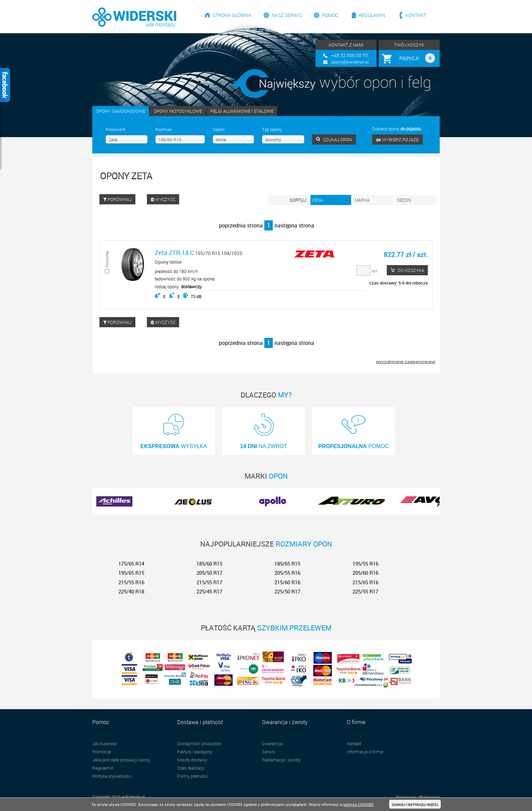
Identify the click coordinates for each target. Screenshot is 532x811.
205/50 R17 (209, 573)
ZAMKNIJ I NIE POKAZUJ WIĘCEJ (415, 805)
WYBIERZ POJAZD (397, 140)
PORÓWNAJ (117, 199)
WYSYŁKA (174, 429)
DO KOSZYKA (407, 270)
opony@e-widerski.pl (350, 62)
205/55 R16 (287, 573)
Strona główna (232, 15)
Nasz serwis (287, 15)
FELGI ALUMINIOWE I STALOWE (242, 111)
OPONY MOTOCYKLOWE (178, 111)
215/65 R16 (365, 582)
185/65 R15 (287, 564)
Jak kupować (105, 743)
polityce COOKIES (358, 804)
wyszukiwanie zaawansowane (406, 362)
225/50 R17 (287, 591)
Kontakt (416, 15)
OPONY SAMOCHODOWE (121, 111)
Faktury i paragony (195, 752)
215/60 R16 (287, 582)
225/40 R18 (131, 591)
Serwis (269, 752)
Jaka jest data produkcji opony (121, 760)
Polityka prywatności (112, 776)
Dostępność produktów (199, 743)
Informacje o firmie (365, 752)
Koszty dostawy (192, 760)
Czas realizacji (191, 768)
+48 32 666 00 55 (349, 55)
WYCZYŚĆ (163, 199)
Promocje (102, 752)
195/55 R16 (365, 564)
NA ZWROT (264, 429)
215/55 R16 (131, 582)
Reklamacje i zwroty (281, 760)
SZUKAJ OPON (334, 140)
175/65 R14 (131, 564)
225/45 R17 (209, 591)
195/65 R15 (131, 573)
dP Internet (429, 797)
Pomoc (330, 15)
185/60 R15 (209, 564)
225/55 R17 (365, 591)
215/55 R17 (209, 582)
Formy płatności (193, 776)
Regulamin (372, 15)
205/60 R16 (365, 573)
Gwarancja (272, 743)
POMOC (354, 429)
